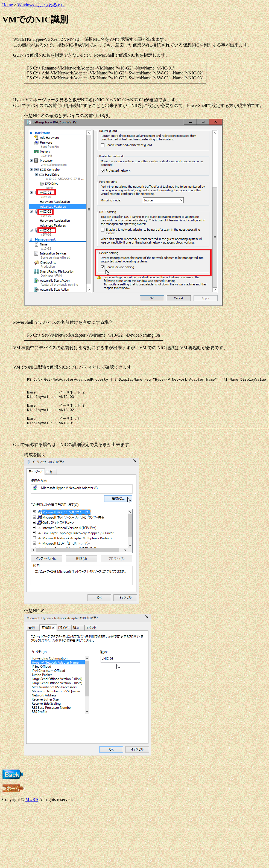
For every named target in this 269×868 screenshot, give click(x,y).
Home (8, 5)
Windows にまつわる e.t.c (41, 5)
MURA (32, 807)
